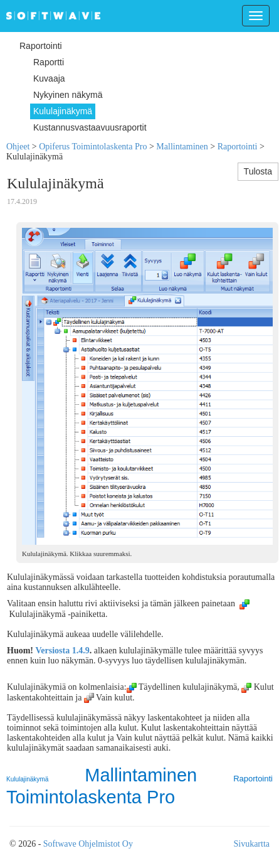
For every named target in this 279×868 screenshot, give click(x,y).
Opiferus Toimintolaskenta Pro (93, 147)
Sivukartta (251, 844)
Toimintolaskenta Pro (91, 797)
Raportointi (238, 147)
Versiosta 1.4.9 (63, 651)
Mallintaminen (182, 147)
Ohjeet (18, 147)
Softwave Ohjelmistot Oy (88, 844)
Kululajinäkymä (27, 779)
